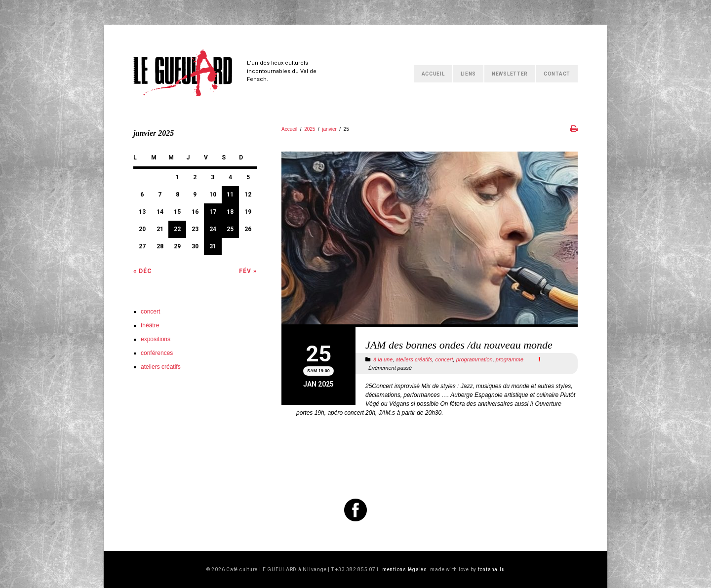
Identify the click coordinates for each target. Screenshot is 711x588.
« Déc (143, 271)
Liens (469, 74)
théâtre (150, 325)
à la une (383, 359)
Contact (557, 74)
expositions (156, 339)
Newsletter (510, 74)
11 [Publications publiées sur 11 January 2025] (230, 195)
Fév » (248, 271)
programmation (474, 359)
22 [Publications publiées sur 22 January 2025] (177, 229)
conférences (157, 353)
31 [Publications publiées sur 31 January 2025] (213, 246)
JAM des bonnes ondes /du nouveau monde (459, 345)
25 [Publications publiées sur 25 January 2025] (230, 229)
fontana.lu (492, 569)
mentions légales (405, 569)
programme (510, 359)
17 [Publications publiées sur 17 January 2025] (213, 212)
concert (444, 359)
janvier (329, 129)
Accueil (433, 74)
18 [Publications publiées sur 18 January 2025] (230, 212)
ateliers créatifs (414, 359)
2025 (310, 129)
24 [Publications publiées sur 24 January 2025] (213, 229)
